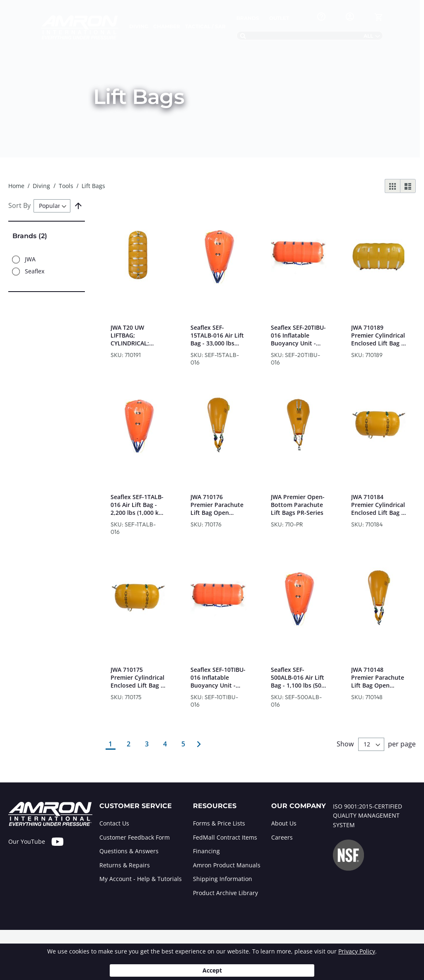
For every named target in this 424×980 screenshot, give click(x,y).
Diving (42, 186)
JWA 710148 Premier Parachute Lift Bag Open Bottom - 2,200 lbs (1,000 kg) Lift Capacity (378, 677)
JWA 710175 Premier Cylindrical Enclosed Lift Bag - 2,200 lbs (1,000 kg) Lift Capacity (137, 677)
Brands (248, 18)
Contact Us (114, 823)
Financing (206, 851)
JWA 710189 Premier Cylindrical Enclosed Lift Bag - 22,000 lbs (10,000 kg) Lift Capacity (378, 335)
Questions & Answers (129, 851)
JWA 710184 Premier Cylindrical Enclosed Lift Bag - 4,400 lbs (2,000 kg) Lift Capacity (378, 505)
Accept (212, 970)
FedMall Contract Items (225, 837)
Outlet (279, 18)
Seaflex (35, 272)
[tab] (141, 852)
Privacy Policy (357, 951)
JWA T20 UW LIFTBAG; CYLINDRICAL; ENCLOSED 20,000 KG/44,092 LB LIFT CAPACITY (136, 335)
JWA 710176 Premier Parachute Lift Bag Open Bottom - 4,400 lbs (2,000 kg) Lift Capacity (217, 505)
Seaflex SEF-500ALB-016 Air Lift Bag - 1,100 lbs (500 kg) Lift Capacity (298, 677)
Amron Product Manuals (227, 865)
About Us (284, 823)
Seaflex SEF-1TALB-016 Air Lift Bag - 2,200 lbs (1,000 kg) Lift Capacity (137, 505)
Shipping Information (223, 879)
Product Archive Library (225, 893)
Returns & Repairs (125, 865)
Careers (282, 837)
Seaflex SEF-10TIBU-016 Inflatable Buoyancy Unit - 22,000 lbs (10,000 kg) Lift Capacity (218, 677)
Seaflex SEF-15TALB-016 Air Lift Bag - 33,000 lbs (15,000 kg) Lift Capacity (217, 335)
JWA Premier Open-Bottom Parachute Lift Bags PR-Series (298, 505)
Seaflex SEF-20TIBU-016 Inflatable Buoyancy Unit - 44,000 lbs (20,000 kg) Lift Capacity (298, 335)
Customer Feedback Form (135, 837)
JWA (30, 259)
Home (17, 186)
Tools (67, 186)
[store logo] (80, 28)
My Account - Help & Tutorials (141, 879)
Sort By (19, 205)
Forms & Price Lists (219, 823)
